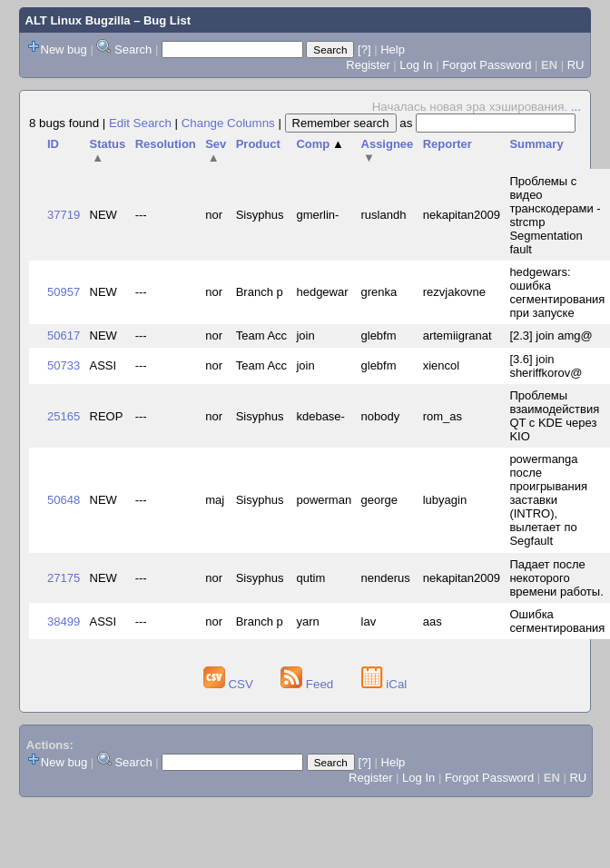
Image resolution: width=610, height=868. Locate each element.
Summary (536, 144)
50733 (64, 365)
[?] (364, 49)
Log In (416, 65)
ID (53, 144)
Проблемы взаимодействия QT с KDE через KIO (554, 416)
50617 (64, 335)
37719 (64, 215)
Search (133, 49)
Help (393, 49)
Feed (309, 684)
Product (258, 144)
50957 (64, 292)
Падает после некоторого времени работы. (556, 578)
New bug (64, 49)
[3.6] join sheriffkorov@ (546, 366)
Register (368, 65)
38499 (64, 621)
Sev (216, 151)
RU (576, 65)
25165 (64, 416)
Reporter (448, 144)
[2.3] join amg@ (551, 335)
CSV (230, 684)
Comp (320, 144)
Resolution (166, 144)
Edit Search (140, 123)
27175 (64, 578)
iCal (384, 684)
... (576, 107)
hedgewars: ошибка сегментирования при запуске (557, 292)
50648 (64, 500)
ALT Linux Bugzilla (78, 20)
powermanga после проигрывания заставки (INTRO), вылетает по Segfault (548, 500)
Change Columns (228, 123)
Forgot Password (487, 65)
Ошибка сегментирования (557, 621)
